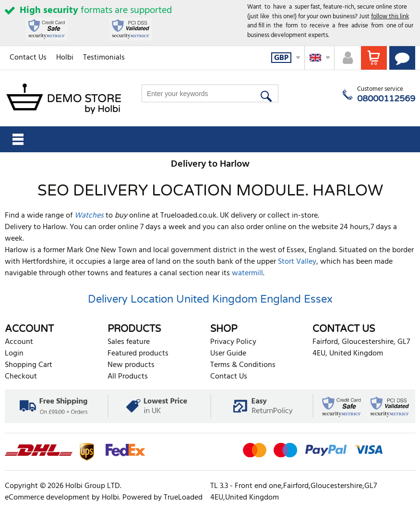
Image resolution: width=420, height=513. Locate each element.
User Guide (228, 354)
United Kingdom (217, 299)
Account (19, 342)
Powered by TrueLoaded (162, 498)
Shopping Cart (29, 365)
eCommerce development (47, 498)
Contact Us (28, 58)
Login (14, 354)
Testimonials (104, 58)
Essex (318, 299)
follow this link (390, 17)
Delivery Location (131, 299)
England (281, 299)
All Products (128, 377)
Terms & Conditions (243, 365)
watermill (247, 273)
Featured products (138, 354)
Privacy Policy (233, 342)
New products (131, 365)
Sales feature (129, 342)
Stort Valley (297, 262)
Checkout (21, 377)
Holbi (65, 58)
